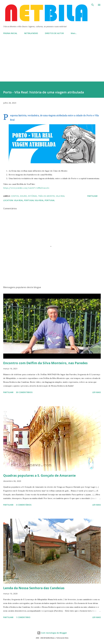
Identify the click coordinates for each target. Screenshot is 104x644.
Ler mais (97, 392)
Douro (23, 196)
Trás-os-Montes (46, 196)
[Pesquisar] (93, 5)
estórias (32, 196)
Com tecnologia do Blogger (52, 633)
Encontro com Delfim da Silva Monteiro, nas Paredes (45, 363)
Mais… (74, 33)
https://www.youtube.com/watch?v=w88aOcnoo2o (26, 188)
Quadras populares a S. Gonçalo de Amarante (39, 475)
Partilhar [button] (92, 196)
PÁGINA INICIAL (10, 33)
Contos (15, 196)
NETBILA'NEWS (31, 33)
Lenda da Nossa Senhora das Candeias (34, 588)
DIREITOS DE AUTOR (54, 33)
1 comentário (23, 617)
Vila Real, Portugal (45, 200)
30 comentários (24, 392)
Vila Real (60, 196)
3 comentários (24, 505)
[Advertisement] (52, 61)
